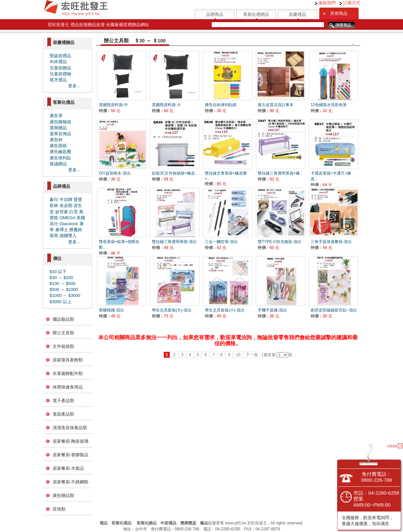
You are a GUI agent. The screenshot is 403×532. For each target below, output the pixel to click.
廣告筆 (56, 116)
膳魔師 (76, 230)
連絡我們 (326, 3)
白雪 (73, 212)
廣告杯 (56, 140)
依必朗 (66, 205)
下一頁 (252, 355)
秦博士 (62, 230)
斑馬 (54, 236)
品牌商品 (215, 14)
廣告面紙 (58, 146)
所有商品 (339, 13)
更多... (74, 86)
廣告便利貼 (60, 158)
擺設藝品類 (63, 319)
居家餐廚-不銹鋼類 (70, 482)
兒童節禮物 (60, 74)
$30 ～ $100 (61, 278)
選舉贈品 (58, 128)
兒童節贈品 (60, 68)
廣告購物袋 (60, 122)
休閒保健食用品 (68, 387)
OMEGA (67, 218)
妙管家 (62, 212)
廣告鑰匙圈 (60, 152)
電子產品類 (63, 401)
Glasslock (69, 224)
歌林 (54, 205)
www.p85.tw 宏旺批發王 (246, 523)
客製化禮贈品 (256, 14)
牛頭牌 (66, 200)
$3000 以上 (61, 302)
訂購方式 (350, 3)
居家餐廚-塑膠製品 (70, 455)
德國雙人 (68, 236)
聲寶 (78, 200)
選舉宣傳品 (60, 134)
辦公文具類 (63, 333)
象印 (54, 200)
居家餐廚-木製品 (68, 468)
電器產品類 (63, 414)
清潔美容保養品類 (70, 428)
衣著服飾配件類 (68, 373)
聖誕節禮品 (60, 56)
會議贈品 (58, 164)
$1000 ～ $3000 (65, 295)
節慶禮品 (297, 14)
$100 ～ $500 (63, 284)
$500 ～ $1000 (64, 289)
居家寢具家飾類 (68, 360)
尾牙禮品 (58, 80)
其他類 (59, 509)
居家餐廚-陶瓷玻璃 (70, 441)
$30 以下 (58, 272)
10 (238, 355)
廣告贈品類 (63, 495)
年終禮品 (58, 62)
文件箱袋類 (63, 346)
